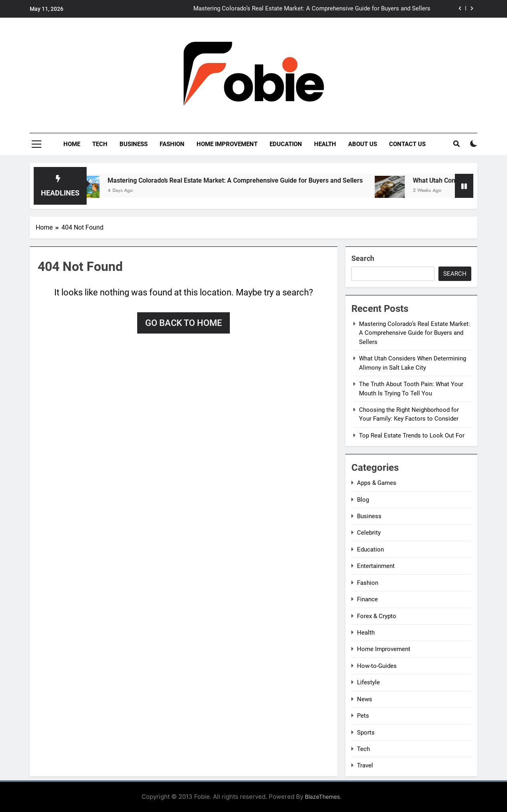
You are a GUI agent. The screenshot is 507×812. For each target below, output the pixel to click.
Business (134, 144)
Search (363, 258)
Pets (363, 716)
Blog (363, 500)
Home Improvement (227, 144)
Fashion (172, 144)
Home (72, 144)
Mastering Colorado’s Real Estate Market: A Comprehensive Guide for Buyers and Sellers (312, 9)
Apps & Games (377, 483)
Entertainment (376, 566)
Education (286, 144)
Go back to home (184, 323)
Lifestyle (368, 682)
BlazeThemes (322, 797)
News (365, 699)
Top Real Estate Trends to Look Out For (412, 436)
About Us (363, 144)
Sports (366, 733)
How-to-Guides (377, 666)
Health (325, 144)
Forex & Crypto (377, 616)
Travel (365, 765)
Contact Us (407, 144)
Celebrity (369, 533)
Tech (100, 144)
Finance (367, 599)
